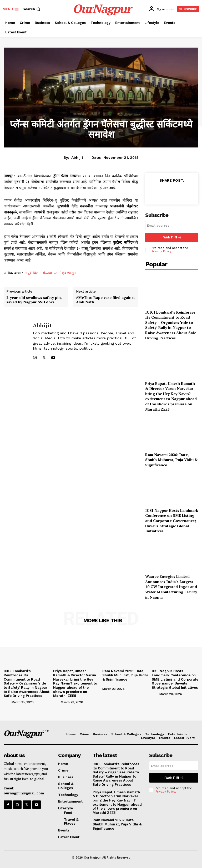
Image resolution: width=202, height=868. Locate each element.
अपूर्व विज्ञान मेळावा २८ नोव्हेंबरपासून (50, 273)
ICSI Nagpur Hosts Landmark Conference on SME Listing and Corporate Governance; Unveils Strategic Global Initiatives (172, 520)
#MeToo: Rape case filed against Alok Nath (105, 300)
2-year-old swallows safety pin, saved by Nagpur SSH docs (34, 300)
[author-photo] (7, 697)
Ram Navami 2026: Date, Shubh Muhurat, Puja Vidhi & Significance (171, 459)
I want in (172, 238)
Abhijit (77, 157)
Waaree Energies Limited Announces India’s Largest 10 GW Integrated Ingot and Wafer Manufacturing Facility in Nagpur (171, 586)
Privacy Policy (161, 251)
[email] (172, 226)
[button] (32, 9)
